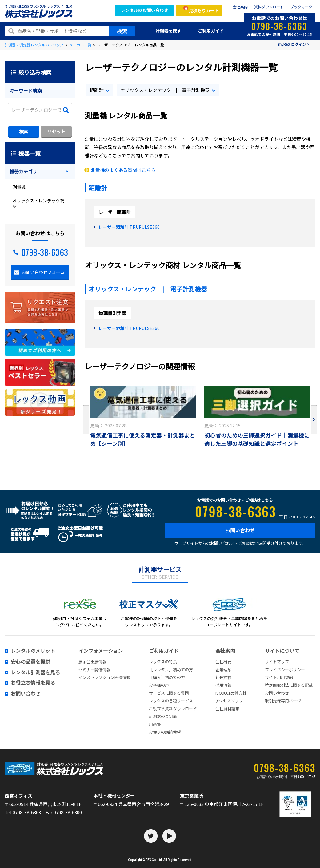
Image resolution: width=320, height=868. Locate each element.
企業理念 (223, 670)
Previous (86, 420)
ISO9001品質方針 (231, 693)
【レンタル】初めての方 (171, 670)
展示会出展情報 (92, 662)
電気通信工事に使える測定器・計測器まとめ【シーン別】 (143, 439)
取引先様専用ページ (283, 701)
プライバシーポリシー (285, 670)
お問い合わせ (240, 530)
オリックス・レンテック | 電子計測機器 (165, 90)
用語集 (155, 724)
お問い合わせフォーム (43, 272)
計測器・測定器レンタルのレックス (34, 45)
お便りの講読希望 (165, 732)
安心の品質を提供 (30, 662)
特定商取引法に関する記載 (289, 685)
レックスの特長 (163, 662)
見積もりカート (201, 10)
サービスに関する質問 (169, 693)
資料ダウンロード (269, 7)
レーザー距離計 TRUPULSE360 (129, 227)
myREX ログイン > (294, 44)
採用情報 (223, 685)
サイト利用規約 (279, 677)
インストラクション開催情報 (104, 677)
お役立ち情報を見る (33, 683)
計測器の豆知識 (163, 716)
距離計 (96, 90)
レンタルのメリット (33, 651)
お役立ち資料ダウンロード (173, 709)
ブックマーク (301, 7)
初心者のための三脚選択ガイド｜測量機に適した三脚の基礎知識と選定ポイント (257, 439)
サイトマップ (277, 662)
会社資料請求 (227, 709)
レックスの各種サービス (171, 701)
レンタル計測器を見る (35, 672)
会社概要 (223, 662)
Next (314, 420)
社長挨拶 (223, 677)
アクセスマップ (229, 701)
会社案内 (240, 7)
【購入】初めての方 (167, 677)
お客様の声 (159, 685)
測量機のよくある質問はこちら (123, 170)
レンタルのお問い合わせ (144, 10)
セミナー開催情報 (94, 670)
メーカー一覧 (80, 45)
